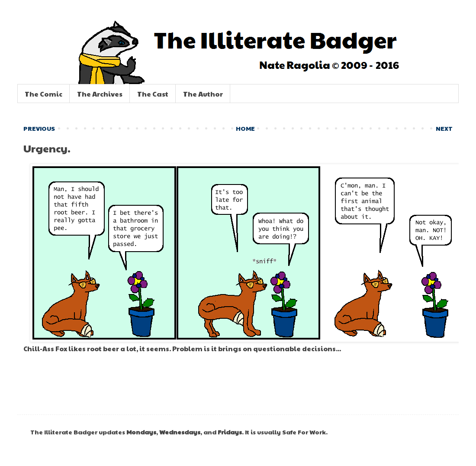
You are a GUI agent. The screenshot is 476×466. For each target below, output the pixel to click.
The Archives (100, 94)
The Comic (43, 94)
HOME (245, 128)
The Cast (153, 94)
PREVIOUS (39, 128)
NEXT (444, 128)
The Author (203, 94)
